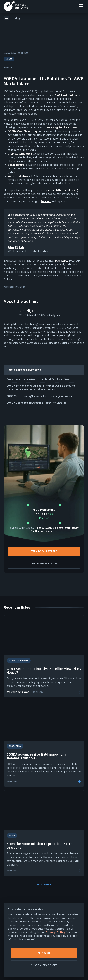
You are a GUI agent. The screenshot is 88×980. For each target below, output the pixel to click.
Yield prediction (18, 176)
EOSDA (16, 6)
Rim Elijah (27, 311)
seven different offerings (63, 190)
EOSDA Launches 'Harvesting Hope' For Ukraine (37, 403)
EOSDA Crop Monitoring (23, 131)
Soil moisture (16, 165)
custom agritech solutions (61, 127)
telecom (46, 201)
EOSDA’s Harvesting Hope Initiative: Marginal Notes (39, 396)
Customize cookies (44, 965)
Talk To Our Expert (44, 551)
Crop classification (20, 154)
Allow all (44, 953)
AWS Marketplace (66, 95)
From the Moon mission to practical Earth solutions (39, 379)
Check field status (44, 563)
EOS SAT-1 (61, 261)
